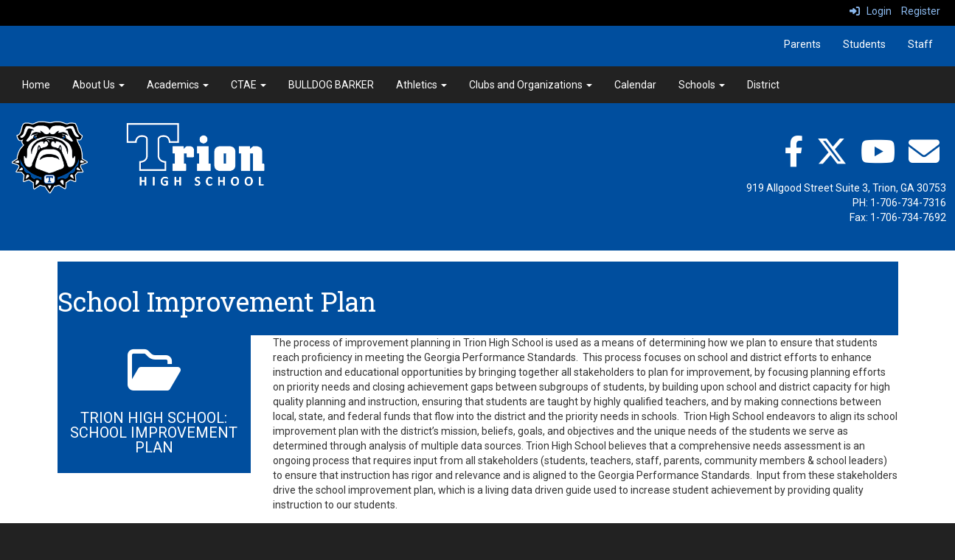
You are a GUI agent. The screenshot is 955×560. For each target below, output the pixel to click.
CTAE (249, 85)
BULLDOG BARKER (331, 85)
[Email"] (924, 151)
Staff (920, 44)
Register (921, 11)
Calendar (635, 85)
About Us (98, 85)
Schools (702, 85)
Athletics (421, 85)
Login (871, 11)
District (763, 85)
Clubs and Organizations (531, 85)
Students (864, 44)
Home (36, 85)
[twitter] (832, 151)
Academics (178, 85)
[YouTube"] (878, 151)
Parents (802, 44)
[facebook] (793, 151)
